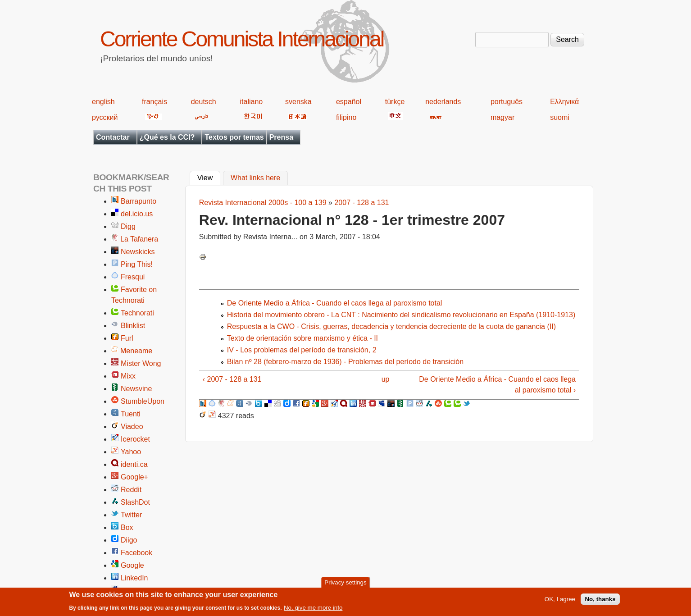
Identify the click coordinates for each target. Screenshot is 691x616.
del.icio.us (137, 214)
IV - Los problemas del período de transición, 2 (302, 350)
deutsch (204, 102)
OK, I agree (560, 601)
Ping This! (137, 264)
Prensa (281, 137)
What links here (255, 178)
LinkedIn (134, 578)
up (386, 379)
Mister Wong (141, 363)
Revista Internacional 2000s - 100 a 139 (263, 203)
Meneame (136, 351)
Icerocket (135, 439)
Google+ (134, 477)
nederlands (443, 102)
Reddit (131, 490)
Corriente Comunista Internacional (242, 39)
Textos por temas (234, 137)
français (155, 102)
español (349, 102)
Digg (128, 226)
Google (132, 565)
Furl (127, 338)
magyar (502, 117)
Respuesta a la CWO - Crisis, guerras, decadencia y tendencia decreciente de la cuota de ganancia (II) (391, 326)
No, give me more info (313, 610)
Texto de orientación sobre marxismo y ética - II (302, 338)
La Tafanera (139, 239)
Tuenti (131, 414)
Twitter (131, 515)
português (507, 102)
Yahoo (131, 452)
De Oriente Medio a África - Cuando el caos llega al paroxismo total (335, 303)
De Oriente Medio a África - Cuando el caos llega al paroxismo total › (497, 385)
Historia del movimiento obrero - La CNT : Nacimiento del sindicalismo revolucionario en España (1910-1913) (401, 315)
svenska (298, 102)
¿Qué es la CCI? (167, 137)
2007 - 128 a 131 (361, 203)
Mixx (128, 376)
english (103, 102)
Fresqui (133, 277)
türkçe (395, 102)
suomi (560, 117)
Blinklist (133, 326)
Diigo (129, 540)
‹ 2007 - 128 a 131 (232, 379)
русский (105, 117)
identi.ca (134, 464)
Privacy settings (345, 585)
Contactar (113, 137)
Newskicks (138, 252)
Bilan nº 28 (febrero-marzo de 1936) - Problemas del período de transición (345, 362)
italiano (252, 102)
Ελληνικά (564, 102)
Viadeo (132, 427)
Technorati (137, 313)
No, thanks (600, 601)
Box (127, 527)
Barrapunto (139, 201)
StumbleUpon (143, 401)
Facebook (136, 553)
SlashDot (135, 502)
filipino (346, 117)
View (209, 177)
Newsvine (136, 389)
